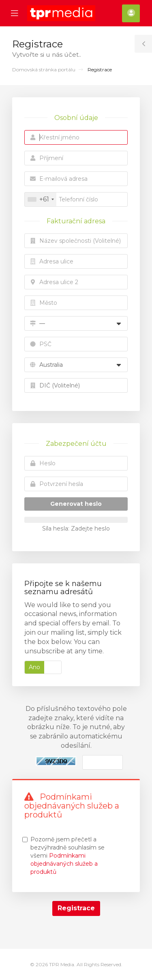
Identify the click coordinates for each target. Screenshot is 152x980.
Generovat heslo (76, 504)
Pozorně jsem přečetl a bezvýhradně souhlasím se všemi (67, 856)
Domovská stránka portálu (44, 70)
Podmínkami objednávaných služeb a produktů (64, 864)
